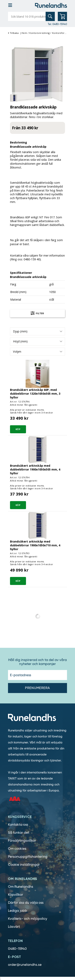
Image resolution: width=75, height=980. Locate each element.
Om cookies (17, 849)
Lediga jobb (17, 911)
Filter (37, 314)
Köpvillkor (15, 895)
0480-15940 (17, 949)
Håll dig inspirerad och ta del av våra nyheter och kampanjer (37, 662)
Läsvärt (14, 927)
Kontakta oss (18, 825)
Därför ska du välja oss (26, 903)
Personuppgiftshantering (28, 857)
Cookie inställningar (24, 865)
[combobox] (37, 331)
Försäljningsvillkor (22, 841)
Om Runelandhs (21, 887)
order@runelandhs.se (25, 965)
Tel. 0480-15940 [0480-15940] (57, 24)
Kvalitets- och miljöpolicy (28, 919)
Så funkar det (19, 833)
